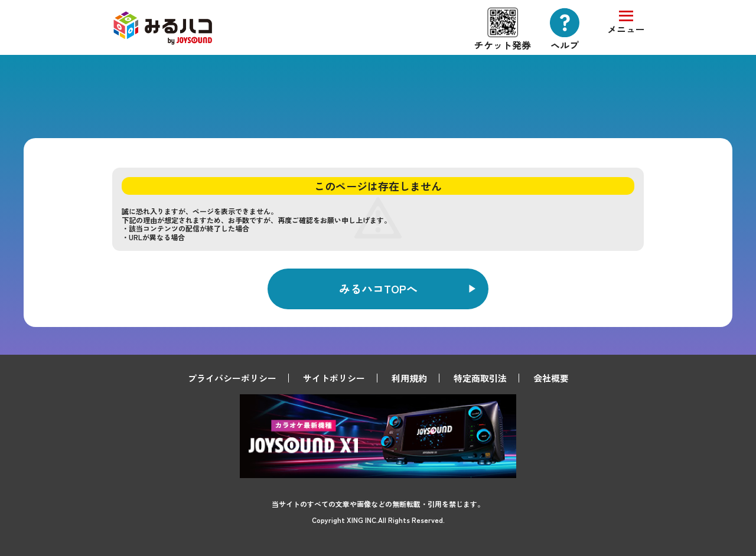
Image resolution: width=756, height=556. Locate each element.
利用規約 (409, 378)
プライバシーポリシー (232, 378)
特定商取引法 (480, 378)
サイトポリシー (334, 378)
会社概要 (551, 378)
